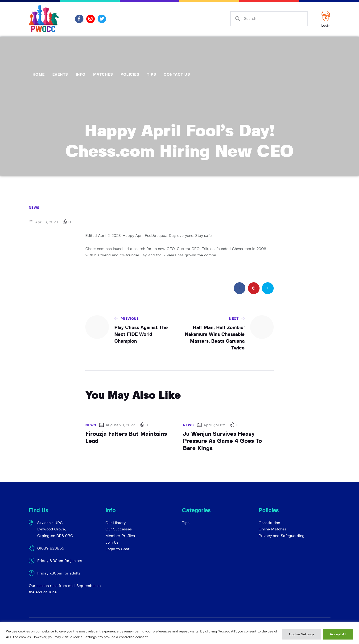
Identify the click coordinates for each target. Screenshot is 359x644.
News (34, 208)
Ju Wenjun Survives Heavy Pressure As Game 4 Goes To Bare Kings (222, 441)
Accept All (338, 634)
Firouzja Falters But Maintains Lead (126, 438)
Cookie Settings (302, 634)
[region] (179, 633)
